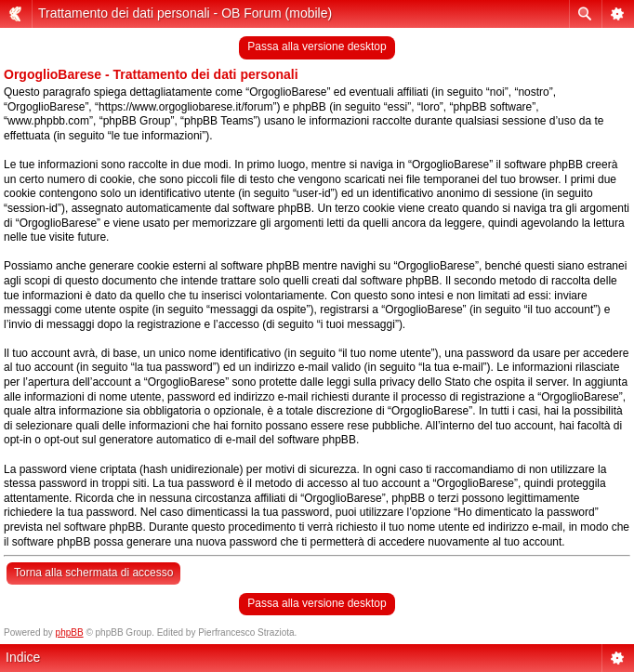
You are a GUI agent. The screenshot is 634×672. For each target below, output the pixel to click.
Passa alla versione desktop (317, 46)
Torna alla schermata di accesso (93, 573)
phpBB (70, 632)
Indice (23, 657)
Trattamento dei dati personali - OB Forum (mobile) (185, 13)
